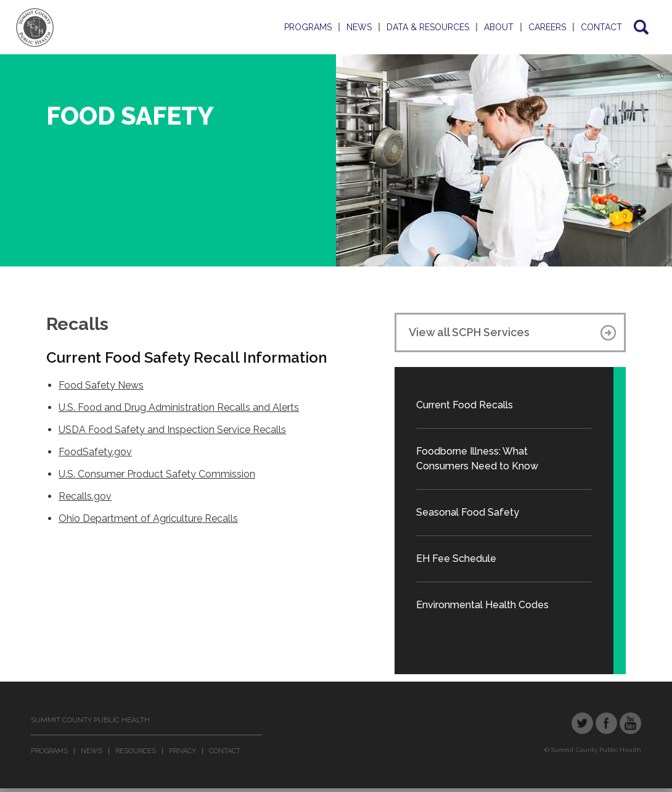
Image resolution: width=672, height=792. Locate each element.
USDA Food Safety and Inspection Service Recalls (172, 430)
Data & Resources (428, 27)
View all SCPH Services (469, 332)
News (359, 27)
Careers (547, 27)
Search (640, 27)
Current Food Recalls (465, 405)
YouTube (630, 723)
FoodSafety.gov (95, 452)
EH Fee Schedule (456, 559)
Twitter (582, 723)
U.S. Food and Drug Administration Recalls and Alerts (179, 407)
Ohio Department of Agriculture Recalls (148, 518)
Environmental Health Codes (482, 605)
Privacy (182, 751)
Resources (136, 751)
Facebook (606, 723)
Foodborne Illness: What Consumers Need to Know (477, 459)
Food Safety (130, 116)
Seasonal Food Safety (468, 512)
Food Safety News (101, 385)
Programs (308, 27)
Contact (601, 27)
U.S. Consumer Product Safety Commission (157, 474)
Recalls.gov (85, 496)
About (499, 27)
